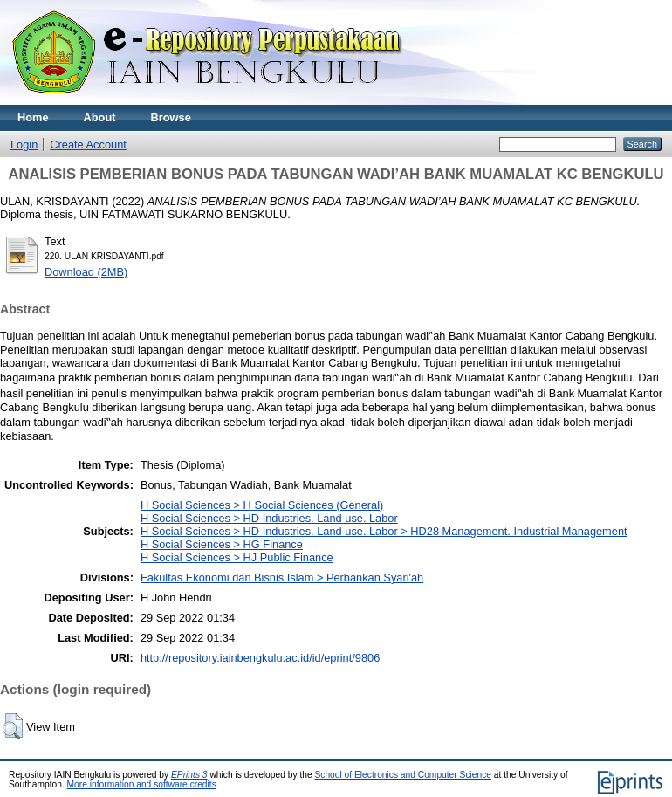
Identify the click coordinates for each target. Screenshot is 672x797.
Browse (171, 117)
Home (33, 117)
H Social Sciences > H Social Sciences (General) (262, 505)
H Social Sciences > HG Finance (222, 544)
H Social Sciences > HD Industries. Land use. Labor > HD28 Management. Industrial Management (384, 531)
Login (24, 144)
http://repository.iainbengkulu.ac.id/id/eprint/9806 (260, 658)
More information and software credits (142, 784)
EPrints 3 (189, 775)
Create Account (88, 144)
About (100, 117)
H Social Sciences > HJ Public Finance (237, 557)
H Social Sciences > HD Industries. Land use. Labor (269, 518)
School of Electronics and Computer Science (403, 775)
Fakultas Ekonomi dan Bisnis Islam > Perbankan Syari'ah (282, 577)
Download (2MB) (86, 272)
